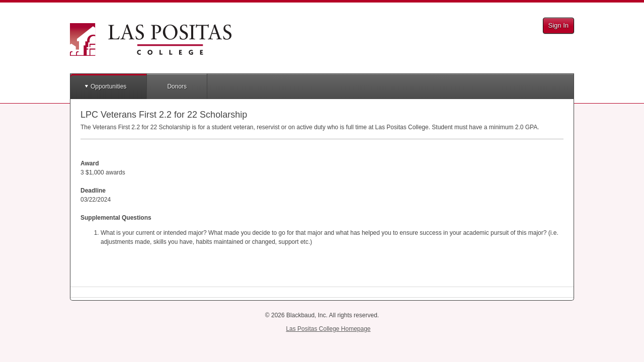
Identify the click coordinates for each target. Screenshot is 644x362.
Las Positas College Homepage (328, 329)
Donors (177, 86)
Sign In (558, 25)
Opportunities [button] (108, 86)
